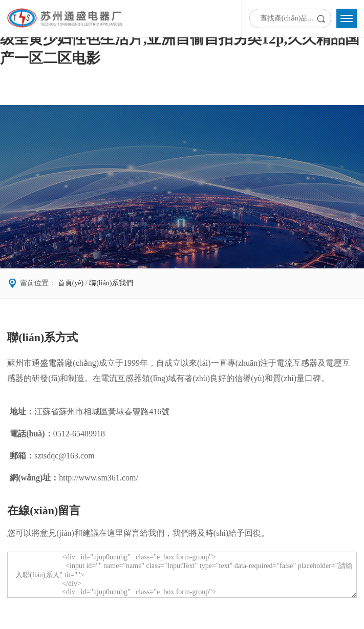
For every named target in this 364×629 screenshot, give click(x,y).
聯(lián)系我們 (111, 283)
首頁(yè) (71, 283)
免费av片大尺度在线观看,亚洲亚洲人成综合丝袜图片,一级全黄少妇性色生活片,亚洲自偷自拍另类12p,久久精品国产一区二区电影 (180, 39)
